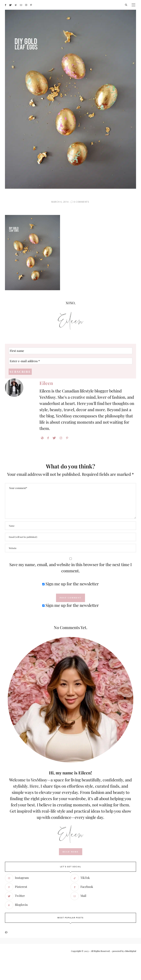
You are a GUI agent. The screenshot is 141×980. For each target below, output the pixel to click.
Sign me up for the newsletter (70, 584)
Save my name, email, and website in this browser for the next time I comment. (70, 568)
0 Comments (81, 202)
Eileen (46, 383)
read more (71, 852)
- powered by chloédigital (123, 951)
